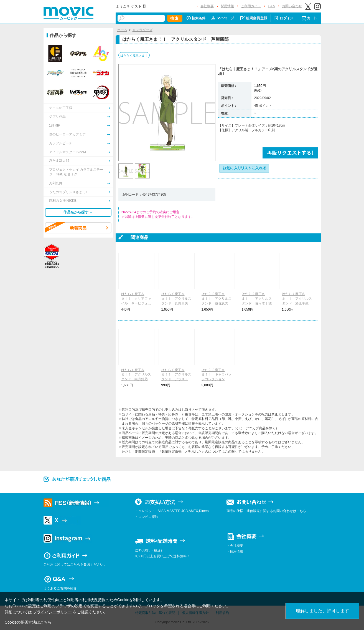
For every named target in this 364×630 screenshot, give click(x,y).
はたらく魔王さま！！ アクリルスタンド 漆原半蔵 (297, 299)
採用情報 (227, 6)
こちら (46, 622)
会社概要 (207, 6)
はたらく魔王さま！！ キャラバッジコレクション (217, 375)
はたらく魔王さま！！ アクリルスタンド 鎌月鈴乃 (136, 375)
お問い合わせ (292, 6)
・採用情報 (235, 551)
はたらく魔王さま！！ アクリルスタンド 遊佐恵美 (217, 299)
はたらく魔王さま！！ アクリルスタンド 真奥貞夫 (176, 299)
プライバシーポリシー (52, 612)
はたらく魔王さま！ (134, 56)
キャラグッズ (142, 30)
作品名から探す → (78, 212)
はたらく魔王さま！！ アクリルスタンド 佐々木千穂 (257, 299)
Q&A (271, 6)
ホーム (122, 30)
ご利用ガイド (251, 6)
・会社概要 (235, 546)
